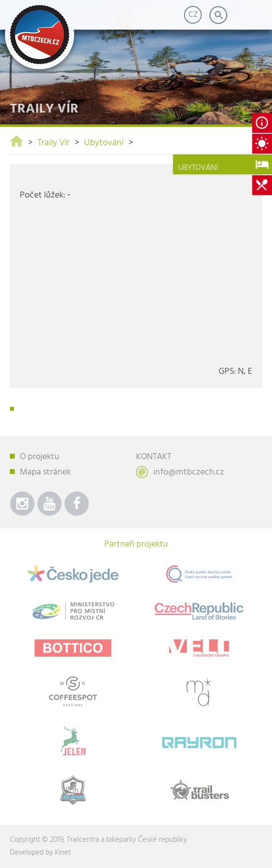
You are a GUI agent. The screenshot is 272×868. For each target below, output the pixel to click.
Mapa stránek (45, 472)
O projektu (40, 457)
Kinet (63, 853)
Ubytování (104, 143)
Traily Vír (54, 143)
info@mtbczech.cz (189, 472)
